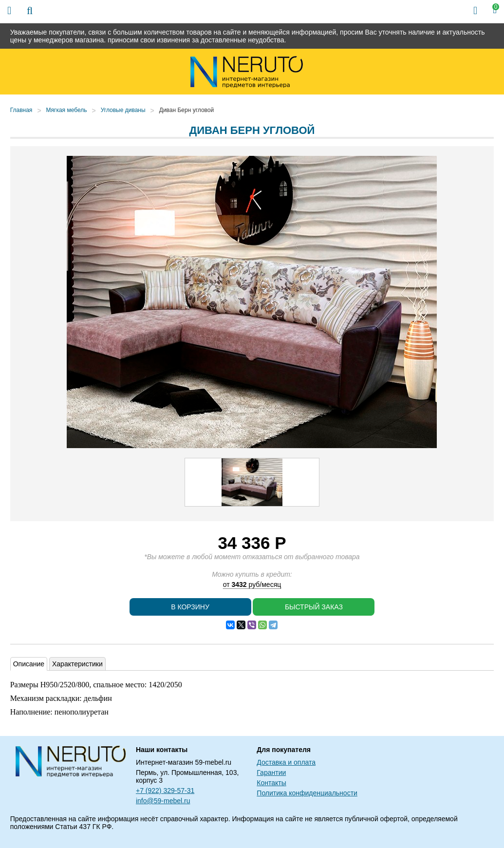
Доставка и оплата (286, 762)
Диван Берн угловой (187, 110)
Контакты (271, 783)
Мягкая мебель (67, 110)
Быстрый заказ (314, 607)
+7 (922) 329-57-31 (165, 791)
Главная (21, 110)
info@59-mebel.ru (163, 801)
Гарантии (271, 773)
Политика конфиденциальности (307, 793)
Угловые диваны (123, 110)
